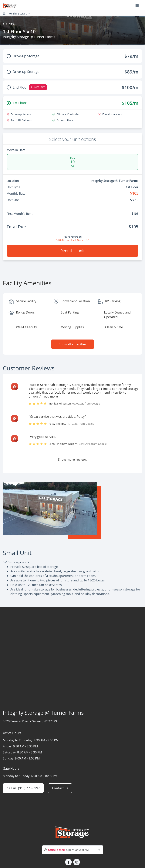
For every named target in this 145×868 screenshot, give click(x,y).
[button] (68, 862)
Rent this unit (73, 251)
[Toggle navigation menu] (139, 5)
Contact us (60, 788)
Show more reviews (72, 460)
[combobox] (73, 850)
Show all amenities (72, 344)
